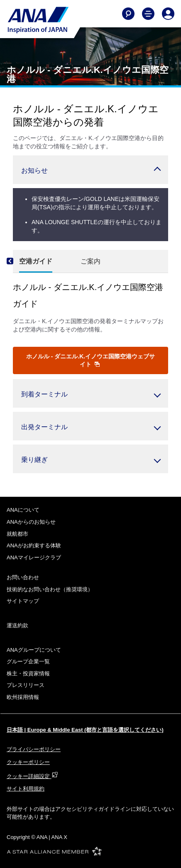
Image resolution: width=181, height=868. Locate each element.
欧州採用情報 (23, 697)
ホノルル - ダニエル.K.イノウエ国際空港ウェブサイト (90, 360)
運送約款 (17, 625)
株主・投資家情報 (28, 673)
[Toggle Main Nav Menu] (148, 14)
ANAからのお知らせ (31, 522)
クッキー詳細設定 (32, 776)
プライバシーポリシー (34, 749)
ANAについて (23, 510)
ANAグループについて (34, 650)
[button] (90, 170)
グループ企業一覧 (28, 661)
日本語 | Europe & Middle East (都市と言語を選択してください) (85, 730)
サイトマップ (23, 601)
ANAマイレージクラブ (34, 557)
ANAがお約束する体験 (34, 545)
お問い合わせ (23, 577)
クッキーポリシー (28, 762)
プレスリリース (26, 685)
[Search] (128, 14)
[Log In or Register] (168, 14)
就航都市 (17, 534)
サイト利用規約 (26, 789)
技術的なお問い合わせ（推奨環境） (50, 589)
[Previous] (17, 261)
